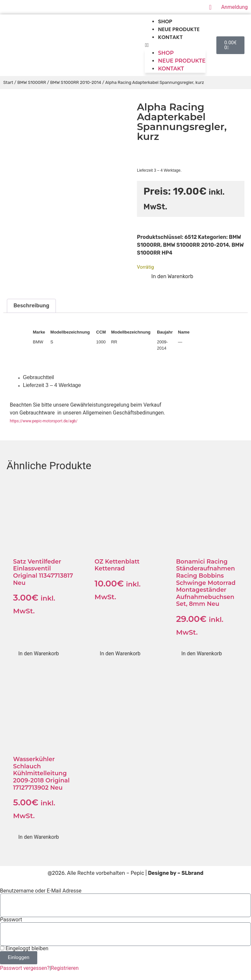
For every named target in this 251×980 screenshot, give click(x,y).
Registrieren (65, 968)
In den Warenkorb (172, 276)
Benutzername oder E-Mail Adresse (41, 891)
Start (8, 82)
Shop (165, 21)
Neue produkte (179, 29)
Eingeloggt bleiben (24, 949)
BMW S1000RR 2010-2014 (75, 82)
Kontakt (170, 37)
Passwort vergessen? (25, 968)
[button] (175, 45)
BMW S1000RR (32, 82)
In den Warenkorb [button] (39, 653)
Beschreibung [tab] (31, 306)
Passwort (11, 920)
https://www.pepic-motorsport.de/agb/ (44, 421)
